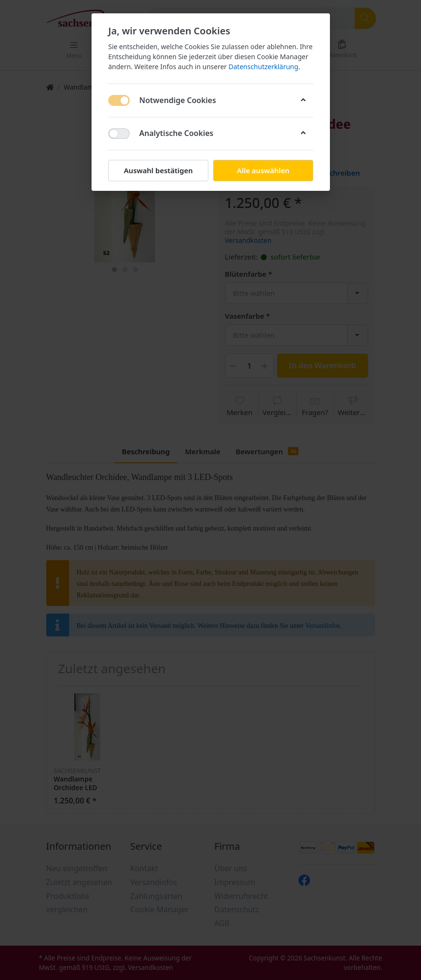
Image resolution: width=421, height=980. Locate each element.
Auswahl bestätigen (158, 170)
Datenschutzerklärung (263, 67)
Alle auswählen (263, 170)
